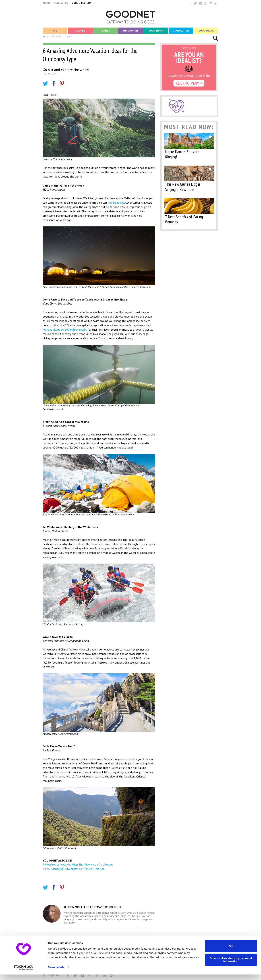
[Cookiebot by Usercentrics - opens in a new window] (23, 973)
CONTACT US (61, 3)
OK (231, 951)
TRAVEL (69, 37)
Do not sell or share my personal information (231, 965)
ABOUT (47, 3)
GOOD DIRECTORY (81, 3)
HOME (46, 37)
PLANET (57, 37)
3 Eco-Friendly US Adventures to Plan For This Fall (74, 869)
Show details (56, 973)
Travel (54, 95)
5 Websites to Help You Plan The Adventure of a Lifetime (78, 864)
